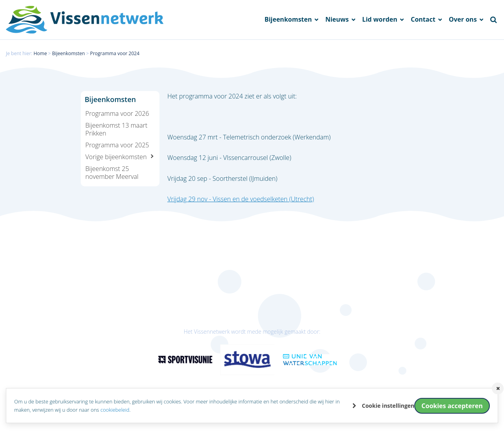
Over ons (464, 20)
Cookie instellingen (388, 406)
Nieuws (338, 20)
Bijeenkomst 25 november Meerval (112, 173)
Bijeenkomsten (289, 20)
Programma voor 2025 (117, 145)
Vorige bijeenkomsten (116, 157)
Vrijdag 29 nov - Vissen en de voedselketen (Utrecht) (241, 199)
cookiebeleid (115, 410)
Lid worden (381, 20)
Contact (424, 20)
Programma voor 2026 (117, 113)
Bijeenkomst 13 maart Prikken (117, 129)
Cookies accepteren (452, 406)
